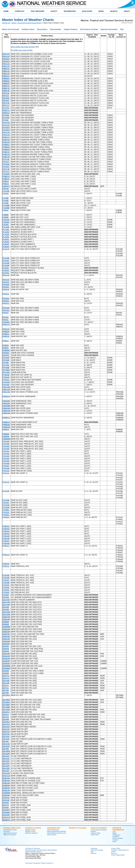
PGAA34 (6, 125)
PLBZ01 (6, 239)
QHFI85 (6, 808)
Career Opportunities (118, 855)
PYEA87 (6, 580)
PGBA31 (6, 137)
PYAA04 (6, 458)
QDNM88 (6, 666)
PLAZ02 (6, 232)
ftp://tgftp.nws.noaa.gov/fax (22, 50)
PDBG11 (6, 113)
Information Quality (97, 850)
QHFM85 (6, 812)
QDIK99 (6, 649)
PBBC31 (6, 86)
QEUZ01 (6, 756)
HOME (6, 11)
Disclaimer (94, 848)
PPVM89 (6, 370)
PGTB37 (6, 167)
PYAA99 (6, 507)
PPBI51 (6, 348)
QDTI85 (6, 693)
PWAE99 (6, 403)
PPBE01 (6, 334)
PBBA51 (6, 76)
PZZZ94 (6, 597)
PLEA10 (6, 249)
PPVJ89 (6, 365)
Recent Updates (118, 838)
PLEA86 (6, 258)
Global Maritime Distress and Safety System (56, 834)
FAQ (122, 29)
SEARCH (114, 11)
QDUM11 (6, 722)
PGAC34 (6, 135)
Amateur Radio (96, 833)
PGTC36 (6, 169)
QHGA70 (6, 817)
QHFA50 (6, 798)
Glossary (94, 853)
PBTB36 (6, 98)
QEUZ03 (6, 761)
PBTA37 (6, 96)
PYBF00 (6, 564)
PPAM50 (6, 322)
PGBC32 (6, 154)
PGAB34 (6, 130)
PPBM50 (6, 350)
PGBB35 (6, 149)
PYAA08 (6, 468)
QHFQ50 (6, 815)
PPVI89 (6, 363)
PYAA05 (6, 461)
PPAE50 (6, 298)
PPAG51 (6, 310)
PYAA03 (6, 456)
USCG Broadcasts (53, 830)
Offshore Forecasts (10, 835)
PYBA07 (6, 541)
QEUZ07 (6, 771)
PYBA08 (6, 543)
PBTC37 (6, 105)
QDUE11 (6, 712)
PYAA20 (6, 491)
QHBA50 (6, 778)
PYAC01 (6, 512)
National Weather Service (33, 852)
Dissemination (56, 29)
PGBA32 (6, 140)
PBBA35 (6, 74)
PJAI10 (5, 194)
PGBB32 (6, 147)
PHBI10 (6, 181)
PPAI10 (6, 313)
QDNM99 (6, 668)
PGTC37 (6, 172)
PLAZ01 (6, 229)
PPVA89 (6, 358)
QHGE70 (6, 820)
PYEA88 (6, 583)
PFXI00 (5, 120)
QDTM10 (6, 695)
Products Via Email (78, 828)
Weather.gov (6, 23)
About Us (114, 853)
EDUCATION (87, 11)
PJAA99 (6, 191)
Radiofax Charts (28, 29)
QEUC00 (6, 744)
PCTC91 (6, 108)
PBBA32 (6, 71)
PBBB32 (6, 81)
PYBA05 (6, 536)
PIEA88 (6, 189)
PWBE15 (6, 422)
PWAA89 (6, 390)
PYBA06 (6, 539)
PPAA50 (6, 280)
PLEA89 (6, 265)
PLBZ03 (6, 244)
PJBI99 (5, 217)
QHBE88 (6, 785)
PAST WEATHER (37, 11)
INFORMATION (70, 11)
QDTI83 (6, 690)
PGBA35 (6, 142)
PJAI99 (5, 203)
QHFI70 (6, 805)
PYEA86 (6, 578)
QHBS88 (6, 795)
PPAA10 (6, 275)
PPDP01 (6, 355)
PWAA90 (6, 392)
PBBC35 (6, 91)
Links (114, 832)
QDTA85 (6, 681)
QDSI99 (6, 671)
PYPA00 (6, 585)
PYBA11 (6, 546)
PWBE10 (6, 418)
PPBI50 (6, 345)
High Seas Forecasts (10, 833)
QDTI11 (6, 685)
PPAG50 (6, 308)
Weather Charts (30, 831)
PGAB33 (6, 127)
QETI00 (6, 741)
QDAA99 (6, 602)
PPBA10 (6, 325)
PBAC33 (6, 64)
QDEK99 (6, 636)
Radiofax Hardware (31, 833)
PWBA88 (6, 408)
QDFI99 (6, 646)
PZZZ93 (6, 595)
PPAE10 (6, 289)
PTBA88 (6, 375)
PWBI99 (6, 436)
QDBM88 (6, 627)
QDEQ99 (6, 641)
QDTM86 (6, 707)
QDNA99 (6, 659)
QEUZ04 (6, 763)
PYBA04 (6, 534)
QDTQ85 (6, 710)
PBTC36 (6, 103)
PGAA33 (6, 123)
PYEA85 (6, 575)
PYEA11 (6, 566)
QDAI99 (6, 607)
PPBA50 (6, 329)
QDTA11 (6, 676)
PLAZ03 (6, 234)
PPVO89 (6, 372)
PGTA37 (6, 162)
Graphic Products (71, 29)
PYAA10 (6, 471)
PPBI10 (6, 341)
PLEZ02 (6, 270)
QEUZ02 (6, 759)
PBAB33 (6, 59)
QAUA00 (6, 600)
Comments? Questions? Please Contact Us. (39, 863)
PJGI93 (6, 225)
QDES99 (6, 644)
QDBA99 (6, 617)
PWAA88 (6, 387)
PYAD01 (6, 515)
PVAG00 (6, 385)
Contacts (115, 840)
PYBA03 (6, 531)
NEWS (101, 11)
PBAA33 (6, 54)
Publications (116, 835)
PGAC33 (6, 132)
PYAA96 (6, 500)
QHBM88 (6, 793)
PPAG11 (6, 303)
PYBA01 (6, 526)
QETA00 (6, 736)
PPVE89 (6, 360)
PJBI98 (5, 215)
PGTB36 (6, 164)
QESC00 (6, 729)
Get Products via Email (89, 29)
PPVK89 (6, 367)
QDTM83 (6, 700)
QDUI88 (6, 719)
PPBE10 (6, 336)
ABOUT (127, 11)
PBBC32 (6, 88)
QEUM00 (6, 751)
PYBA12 (6, 555)
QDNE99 (6, 661)
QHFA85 (6, 800)
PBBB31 (6, 78)
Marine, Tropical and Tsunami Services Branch (27, 23)
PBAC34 (6, 66)
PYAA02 (6, 454)
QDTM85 (6, 705)
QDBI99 (6, 622)
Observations (42, 29)
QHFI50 (6, 803)
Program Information (118, 829)
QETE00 (6, 739)
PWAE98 (6, 401)
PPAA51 (6, 282)
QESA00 (6, 727)
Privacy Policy (116, 848)
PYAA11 (6, 473)
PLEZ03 (6, 273)
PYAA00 (6, 441)
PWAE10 (6, 396)
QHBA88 (6, 783)
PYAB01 (6, 510)
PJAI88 (5, 198)
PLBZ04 (6, 247)
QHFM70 (6, 810)
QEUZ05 (6, 766)
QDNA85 (6, 654)
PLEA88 (6, 263)
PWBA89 (6, 411)
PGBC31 (6, 152)
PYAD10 (6, 517)
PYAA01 (6, 451)
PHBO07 (6, 186)
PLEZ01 (6, 268)
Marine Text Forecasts (11, 29)
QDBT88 (6, 634)
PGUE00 (6, 174)
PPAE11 (6, 294)
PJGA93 (6, 220)
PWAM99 (6, 406)
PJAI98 (5, 201)
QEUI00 (6, 749)
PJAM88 (6, 205)
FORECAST (20, 11)
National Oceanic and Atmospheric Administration (41, 850)
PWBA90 (6, 413)
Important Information (109, 29)
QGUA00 (6, 773)
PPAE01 (6, 287)
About (114, 841)
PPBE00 (6, 332)
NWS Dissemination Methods (57, 831)
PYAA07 (6, 466)
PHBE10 (6, 176)
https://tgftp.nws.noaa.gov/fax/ (23, 47)
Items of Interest (99, 828)
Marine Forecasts (12, 828)
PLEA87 (6, 261)
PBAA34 (6, 56)
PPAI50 (6, 317)
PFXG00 (6, 118)
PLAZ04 (6, 237)
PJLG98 (6, 227)
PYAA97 (6, 503)
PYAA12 (6, 482)
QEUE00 (6, 746)
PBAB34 (6, 61)
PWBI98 (6, 434)
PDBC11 (6, 110)
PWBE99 (6, 427)
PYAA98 (6, 505)
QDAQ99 (6, 612)
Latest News (95, 835)
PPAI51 (6, 320)
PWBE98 (6, 425)
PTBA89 (6, 377)
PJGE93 (6, 222)
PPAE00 (6, 285)
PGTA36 (6, 159)
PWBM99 (6, 439)
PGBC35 (6, 157)
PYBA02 (6, 529)
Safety (115, 833)
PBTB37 (6, 100)
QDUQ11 (6, 724)
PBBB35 (6, 83)
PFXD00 (6, 115)
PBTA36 (6, 93)
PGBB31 (6, 145)
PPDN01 (6, 353)
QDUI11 (6, 714)
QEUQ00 (6, 754)
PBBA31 (6, 69)
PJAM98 (6, 208)
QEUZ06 (6, 768)
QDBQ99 (6, 629)
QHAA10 (6, 776)
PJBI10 (5, 210)
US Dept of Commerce (33, 848)
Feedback (116, 837)
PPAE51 (6, 301)
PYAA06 (6, 463)
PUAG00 (6, 382)
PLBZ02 (6, 242)
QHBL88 (6, 790)
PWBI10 (6, 430)
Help (92, 852)
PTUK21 (6, 380)
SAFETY (54, 11)
